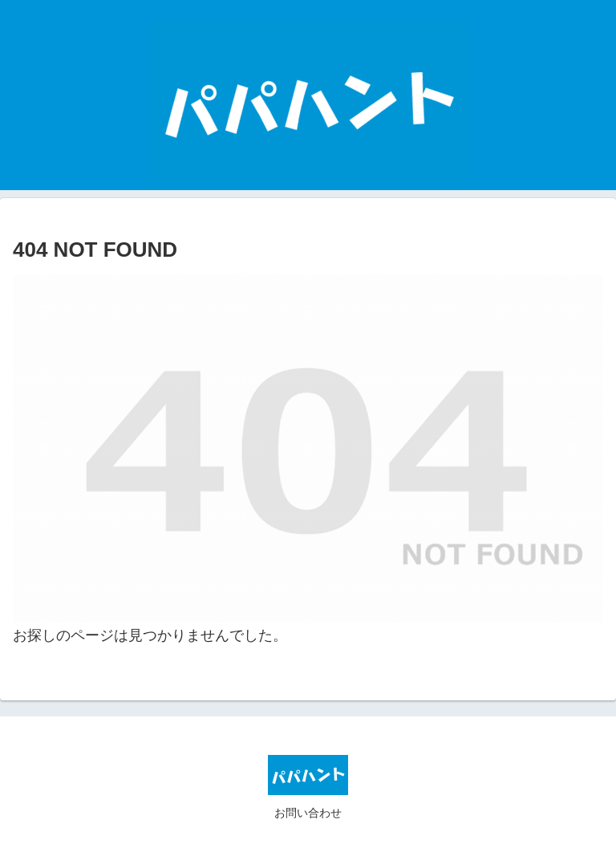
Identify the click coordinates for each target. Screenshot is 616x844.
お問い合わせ (308, 813)
